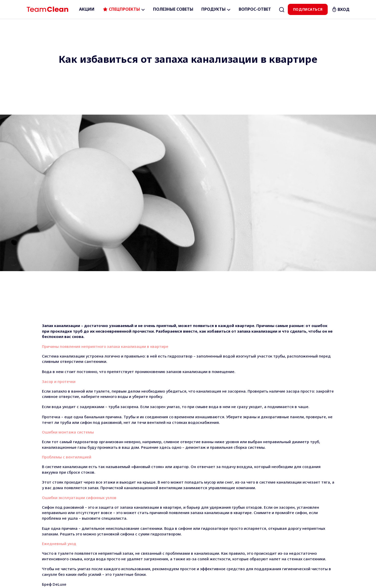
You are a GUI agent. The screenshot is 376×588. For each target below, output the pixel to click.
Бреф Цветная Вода (61, 463)
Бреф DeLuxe (54, 428)
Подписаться (308, 9)
